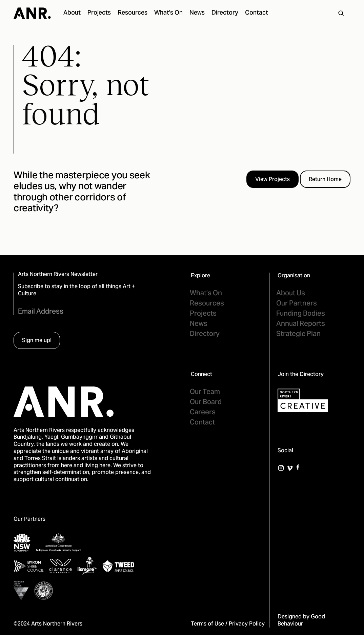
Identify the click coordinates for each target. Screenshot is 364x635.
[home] (32, 13)
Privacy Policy (247, 624)
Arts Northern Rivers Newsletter (58, 275)
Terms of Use (207, 624)
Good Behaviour (301, 621)
